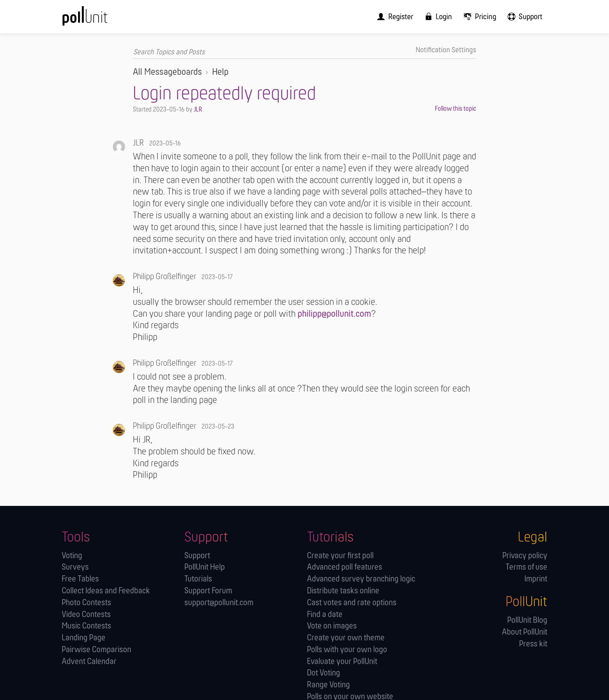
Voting (72, 556)
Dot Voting (324, 673)
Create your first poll (340, 556)
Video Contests (86, 614)
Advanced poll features (345, 567)
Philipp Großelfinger (165, 277)
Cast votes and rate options (352, 603)
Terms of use (526, 567)
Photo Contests (86, 603)
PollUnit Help (205, 567)
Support (197, 556)
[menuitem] (403, 17)
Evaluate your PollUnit (342, 661)
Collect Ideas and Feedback (106, 591)
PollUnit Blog (527, 620)
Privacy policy (525, 556)
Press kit (533, 644)
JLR (198, 109)
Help (220, 72)
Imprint (536, 579)
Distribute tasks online (343, 591)
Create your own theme (346, 638)
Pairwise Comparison (96, 650)
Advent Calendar (89, 661)
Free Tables (80, 579)
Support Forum (208, 591)
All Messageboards (167, 72)
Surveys (75, 567)
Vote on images (332, 626)
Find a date (325, 614)
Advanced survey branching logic (361, 579)
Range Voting (328, 685)
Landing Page (84, 638)
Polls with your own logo (347, 650)
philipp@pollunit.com (334, 314)
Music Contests (86, 626)
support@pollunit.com (219, 603)
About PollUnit (525, 632)
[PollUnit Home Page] (99, 19)
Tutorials (198, 579)
